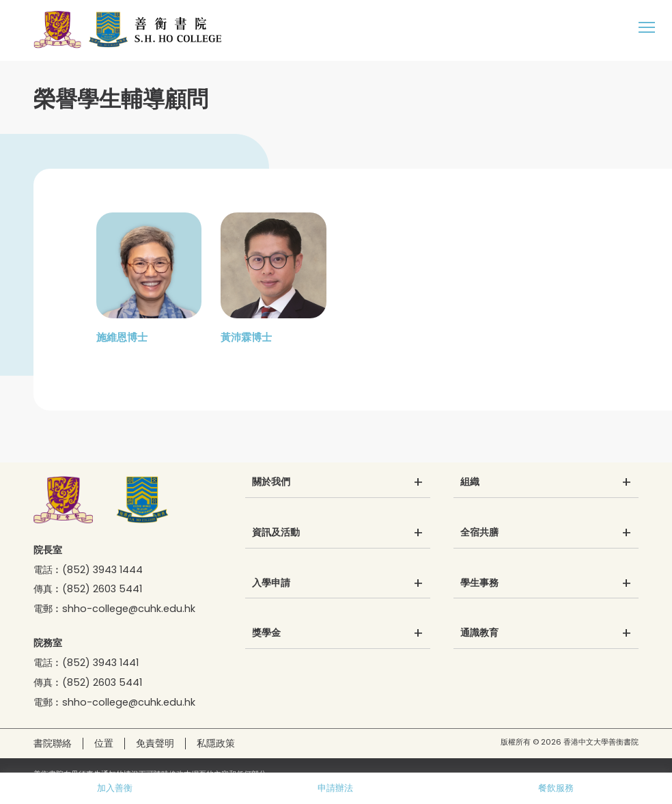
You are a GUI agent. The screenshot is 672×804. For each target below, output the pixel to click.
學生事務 (479, 583)
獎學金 (266, 633)
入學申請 (271, 583)
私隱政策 (216, 743)
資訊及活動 (276, 533)
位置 (104, 743)
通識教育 (479, 633)
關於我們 (271, 482)
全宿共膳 (479, 533)
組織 (470, 482)
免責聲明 (155, 743)
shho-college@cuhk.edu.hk (129, 609)
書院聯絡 (53, 743)
